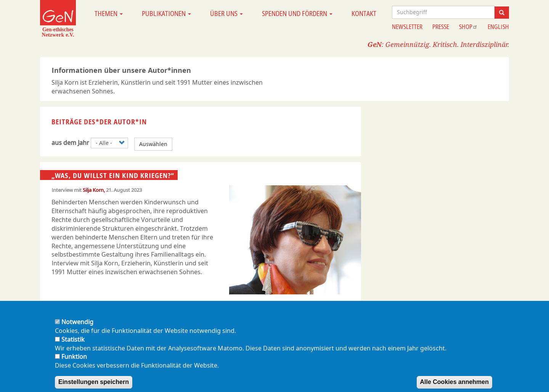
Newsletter (407, 27)
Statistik (73, 346)
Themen (109, 13)
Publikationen (166, 13)
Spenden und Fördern (297, 13)
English (498, 27)
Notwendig (77, 329)
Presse (441, 27)
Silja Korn (93, 190)
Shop (468, 27)
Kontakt (364, 13)
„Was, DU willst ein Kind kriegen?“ (113, 175)
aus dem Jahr (70, 143)
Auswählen (153, 144)
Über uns (226, 13)
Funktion (74, 364)
